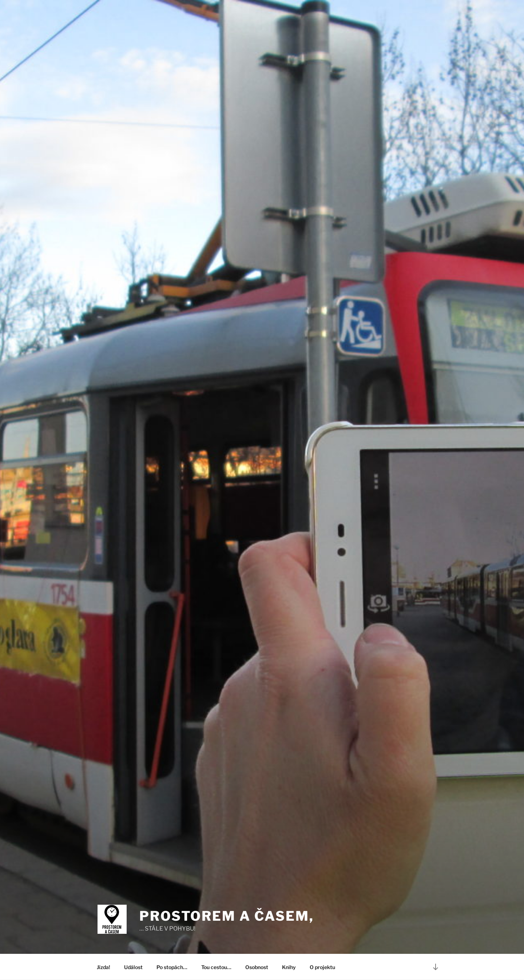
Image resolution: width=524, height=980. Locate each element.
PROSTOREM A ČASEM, (227, 916)
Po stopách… (172, 967)
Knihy (289, 967)
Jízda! (104, 967)
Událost (133, 967)
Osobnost (257, 967)
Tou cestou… (216, 967)
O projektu (322, 967)
